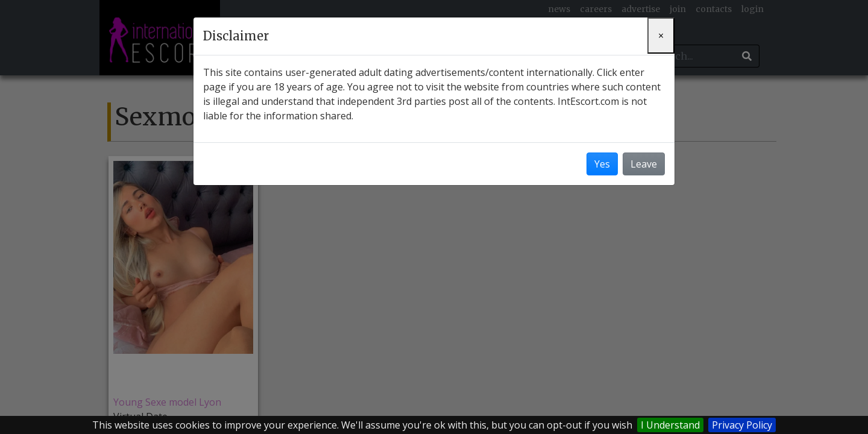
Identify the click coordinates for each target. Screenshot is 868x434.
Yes (602, 164)
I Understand (670, 425)
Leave (644, 164)
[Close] (661, 36)
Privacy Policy (742, 425)
